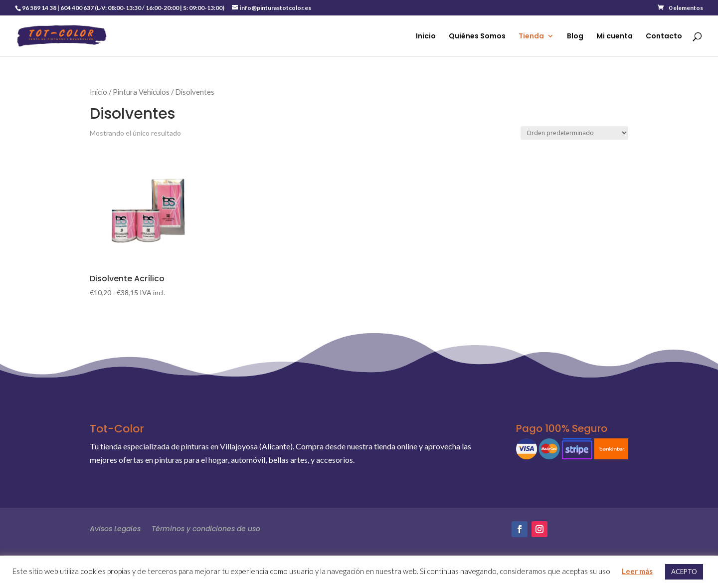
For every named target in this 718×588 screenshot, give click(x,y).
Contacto (664, 37)
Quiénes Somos (477, 37)
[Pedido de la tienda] (574, 133)
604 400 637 (77, 8)
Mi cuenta (615, 37)
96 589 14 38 (39, 8)
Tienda (531, 37)
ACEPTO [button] (684, 572)
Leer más (637, 571)
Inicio (426, 37)
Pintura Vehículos (141, 92)
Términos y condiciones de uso (206, 528)
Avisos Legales (115, 528)
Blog (575, 37)
